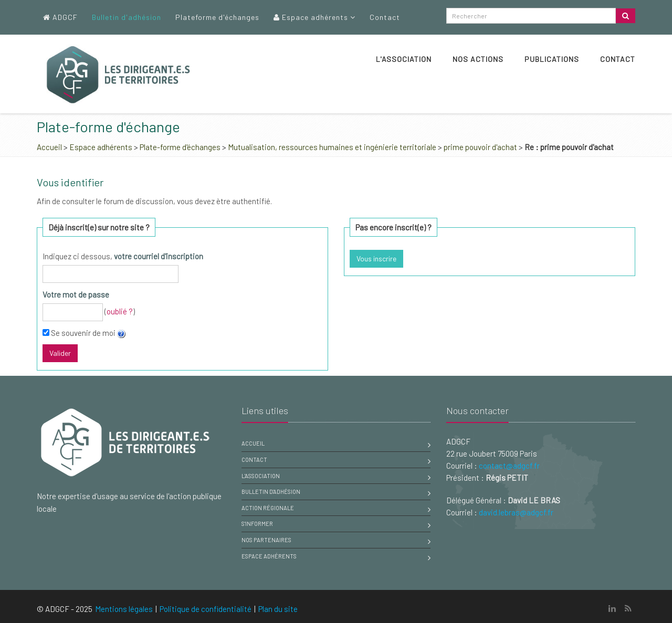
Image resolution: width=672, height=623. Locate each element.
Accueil (49, 147)
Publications (552, 59)
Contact (385, 17)
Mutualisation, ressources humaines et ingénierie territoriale (332, 147)
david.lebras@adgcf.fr (516, 512)
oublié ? (120, 311)
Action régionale (268, 508)
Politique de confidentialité (206, 609)
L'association (404, 59)
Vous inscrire (376, 258)
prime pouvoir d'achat (480, 147)
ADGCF (60, 17)
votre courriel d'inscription (159, 256)
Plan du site (278, 609)
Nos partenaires (266, 540)
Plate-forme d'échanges (180, 147)
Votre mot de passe (76, 294)
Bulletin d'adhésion (127, 17)
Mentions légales (124, 609)
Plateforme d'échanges (217, 17)
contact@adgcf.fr (509, 466)
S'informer (257, 524)
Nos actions (478, 59)
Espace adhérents (314, 17)
